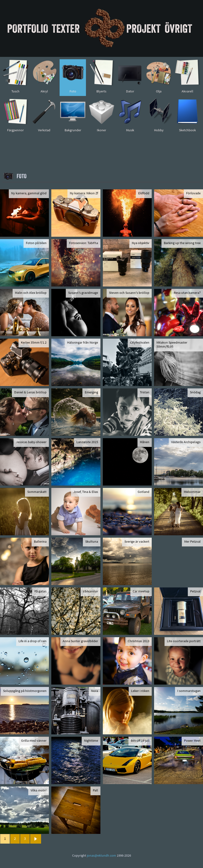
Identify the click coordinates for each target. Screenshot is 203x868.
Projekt (143, 28)
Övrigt (178, 28)
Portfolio (28, 28)
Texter (66, 28)
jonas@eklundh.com (101, 856)
